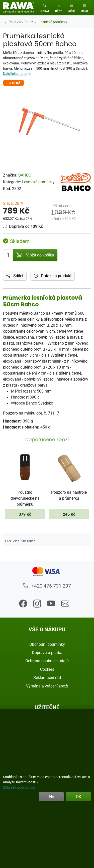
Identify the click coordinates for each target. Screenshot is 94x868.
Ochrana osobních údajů (47, 661)
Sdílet (15, 276)
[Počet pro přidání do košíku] (8, 255)
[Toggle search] (44, 7)
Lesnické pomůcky (38, 182)
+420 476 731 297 (47, 586)
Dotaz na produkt (53, 276)
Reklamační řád (47, 677)
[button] (58, 7)
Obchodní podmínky (47, 644)
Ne (52, 797)
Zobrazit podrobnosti (20, 787)
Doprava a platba (47, 652)
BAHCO (25, 175)
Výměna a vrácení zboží (47, 686)
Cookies (47, 669)
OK (79, 797)
